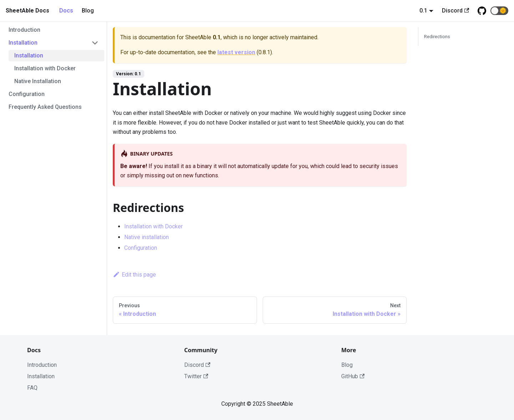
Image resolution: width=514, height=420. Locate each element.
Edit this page (134, 275)
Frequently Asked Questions (45, 107)
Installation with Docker (45, 68)
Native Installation (38, 81)
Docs (66, 11)
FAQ (32, 388)
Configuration (27, 94)
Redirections (437, 37)
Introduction (24, 30)
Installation (23, 43)
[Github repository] (482, 11)
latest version (236, 52)
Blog (88, 11)
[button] (499, 11)
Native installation (147, 237)
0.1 (423, 11)
